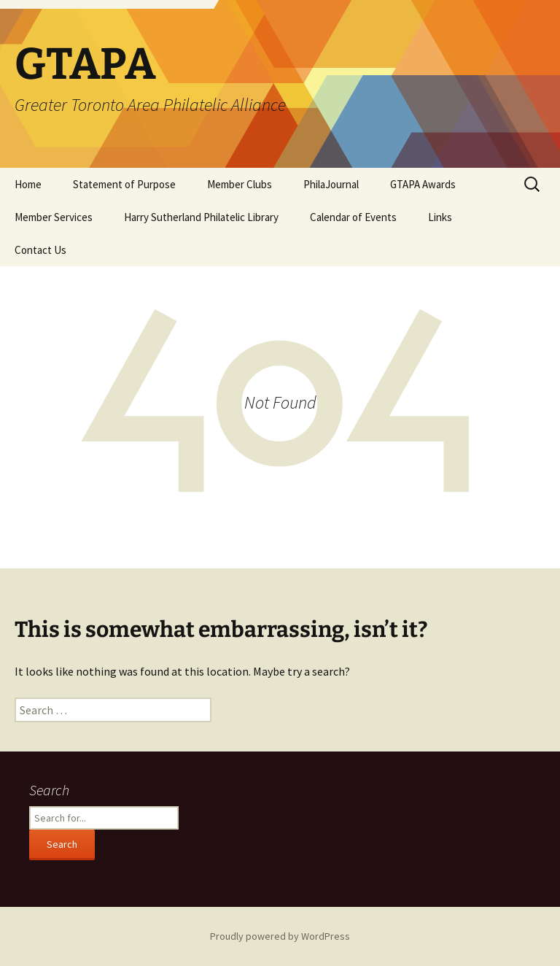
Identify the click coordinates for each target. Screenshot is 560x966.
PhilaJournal (331, 184)
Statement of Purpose (124, 184)
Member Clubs (240, 184)
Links (440, 217)
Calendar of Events (353, 217)
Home (28, 184)
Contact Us (40, 250)
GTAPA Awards (423, 184)
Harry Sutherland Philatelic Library (201, 217)
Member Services (54, 217)
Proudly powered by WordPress (280, 936)
